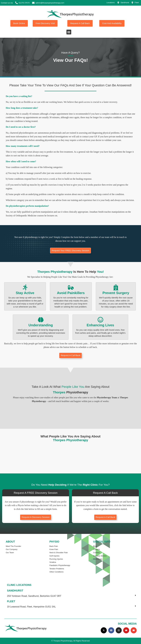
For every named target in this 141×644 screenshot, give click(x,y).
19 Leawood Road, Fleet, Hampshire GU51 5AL (31, 607)
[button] (69, 32)
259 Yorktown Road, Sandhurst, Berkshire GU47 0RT (34, 596)
